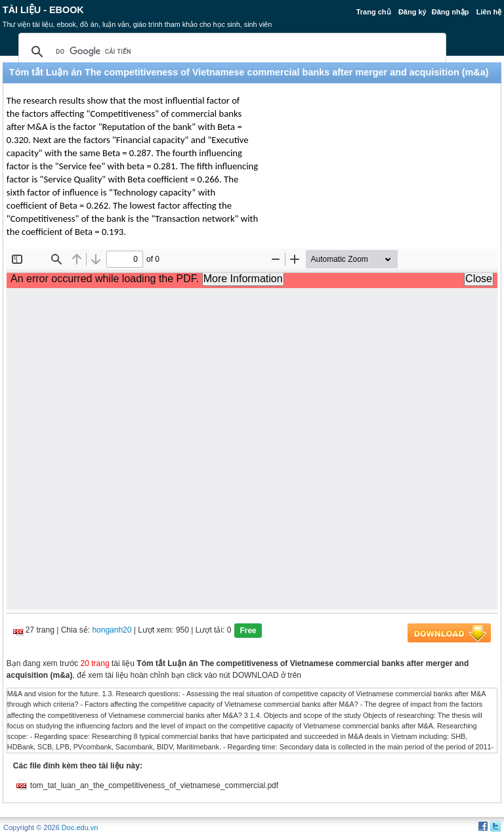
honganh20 (112, 630)
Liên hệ (489, 12)
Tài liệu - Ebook (43, 10)
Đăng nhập (451, 12)
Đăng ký (412, 12)
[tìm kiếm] (230, 52)
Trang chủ (374, 12)
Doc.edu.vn (80, 827)
